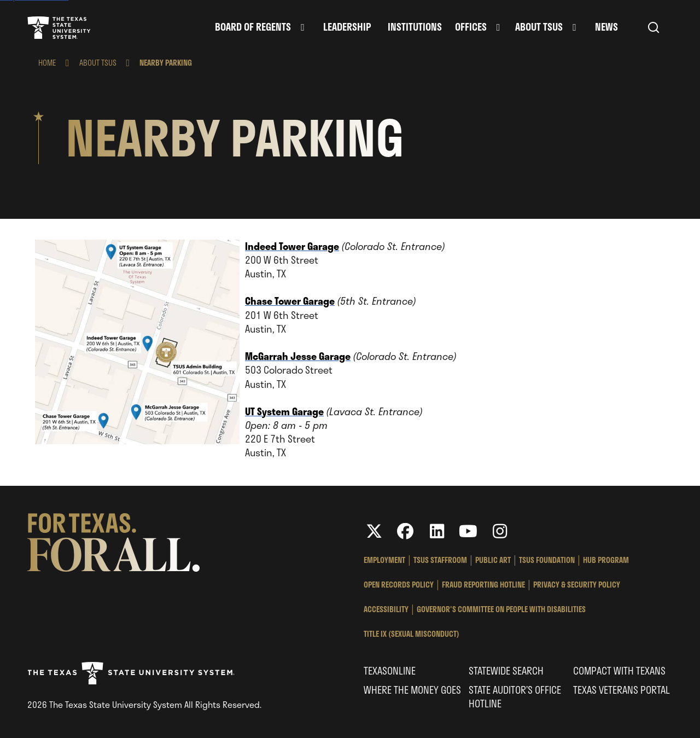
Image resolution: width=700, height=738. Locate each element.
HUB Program (606, 560)
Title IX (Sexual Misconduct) (412, 634)
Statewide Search (506, 671)
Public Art (493, 560)
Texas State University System (59, 27)
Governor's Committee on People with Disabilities (501, 609)
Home (47, 63)
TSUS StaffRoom (440, 560)
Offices (471, 27)
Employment (384, 560)
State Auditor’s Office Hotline (515, 697)
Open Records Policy (399, 585)
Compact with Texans (619, 671)
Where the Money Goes (412, 690)
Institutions (415, 27)
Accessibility (386, 609)
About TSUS (539, 27)
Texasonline (390, 671)
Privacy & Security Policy (577, 585)
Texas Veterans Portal (622, 690)
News (606, 27)
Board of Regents (253, 27)
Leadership (347, 27)
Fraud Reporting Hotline (483, 585)
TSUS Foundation (547, 560)
